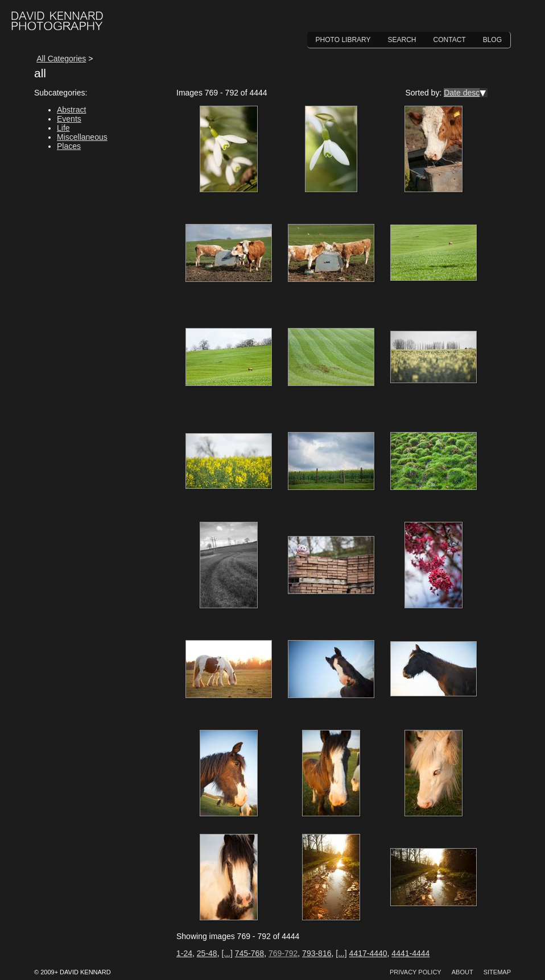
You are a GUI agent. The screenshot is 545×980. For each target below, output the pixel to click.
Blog (492, 40)
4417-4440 (368, 953)
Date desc (462, 93)
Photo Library (343, 40)
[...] (227, 953)
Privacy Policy (416, 972)
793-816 (317, 953)
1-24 (184, 953)
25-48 (207, 953)
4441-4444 (410, 953)
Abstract (71, 110)
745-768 (249, 953)
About (463, 972)
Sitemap (497, 972)
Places (69, 146)
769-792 (283, 953)
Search (402, 40)
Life (63, 128)
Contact (450, 40)
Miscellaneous (82, 137)
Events (69, 119)
